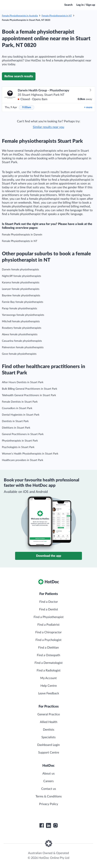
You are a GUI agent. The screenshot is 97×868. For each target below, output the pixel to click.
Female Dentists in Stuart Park (20, 402)
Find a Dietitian (48, 648)
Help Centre (49, 686)
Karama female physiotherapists (21, 283)
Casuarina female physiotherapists (22, 341)
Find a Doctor (49, 602)
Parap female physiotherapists (19, 309)
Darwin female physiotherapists (20, 270)
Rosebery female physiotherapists (22, 328)
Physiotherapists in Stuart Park (20, 441)
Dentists (49, 730)
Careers (48, 781)
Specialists (48, 737)
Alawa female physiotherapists (20, 334)
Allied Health (49, 722)
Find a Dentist (49, 609)
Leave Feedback (49, 693)
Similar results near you (48, 127)
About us (48, 774)
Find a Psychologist (48, 640)
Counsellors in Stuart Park (17, 408)
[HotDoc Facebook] (42, 825)
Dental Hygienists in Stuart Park (21, 415)
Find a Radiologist (49, 671)
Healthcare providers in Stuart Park (23, 460)
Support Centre (49, 753)
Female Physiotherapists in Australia (20, 16)
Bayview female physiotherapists (21, 296)
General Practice (49, 714)
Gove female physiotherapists (19, 354)
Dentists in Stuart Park (15, 421)
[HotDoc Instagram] (55, 825)
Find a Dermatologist (49, 663)
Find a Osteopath (48, 655)
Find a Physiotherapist (49, 617)
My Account (48, 678)
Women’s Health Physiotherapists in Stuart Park (30, 454)
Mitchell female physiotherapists (21, 322)
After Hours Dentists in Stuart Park (23, 382)
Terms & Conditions (49, 796)
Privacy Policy (49, 804)
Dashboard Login (48, 745)
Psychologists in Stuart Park (18, 447)
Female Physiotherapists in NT (57, 16)
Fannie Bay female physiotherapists (23, 302)
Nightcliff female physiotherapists (21, 276)
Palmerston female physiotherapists (23, 347)
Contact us (49, 789)
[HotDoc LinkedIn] (48, 825)
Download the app (49, 556)
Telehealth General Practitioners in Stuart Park (29, 395)
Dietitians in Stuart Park (16, 428)
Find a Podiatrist (48, 625)
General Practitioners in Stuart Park (23, 434)
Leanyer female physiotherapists (21, 289)
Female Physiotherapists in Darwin (22, 235)
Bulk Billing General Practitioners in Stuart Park (30, 389)
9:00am (27, 107)
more (88, 107)
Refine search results (19, 76)
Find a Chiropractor (48, 632)
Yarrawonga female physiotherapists (23, 315)
